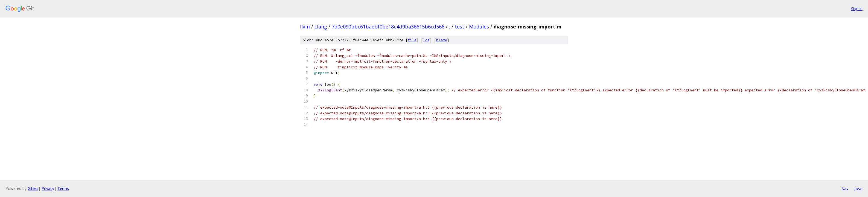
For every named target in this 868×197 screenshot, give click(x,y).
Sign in (857, 9)
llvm (305, 27)
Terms (63, 188)
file (412, 40)
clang (321, 27)
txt (845, 188)
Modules (479, 27)
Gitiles (33, 188)
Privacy (48, 188)
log (426, 40)
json (858, 188)
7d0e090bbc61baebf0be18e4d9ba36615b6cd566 (388, 27)
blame (442, 40)
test (460, 27)
